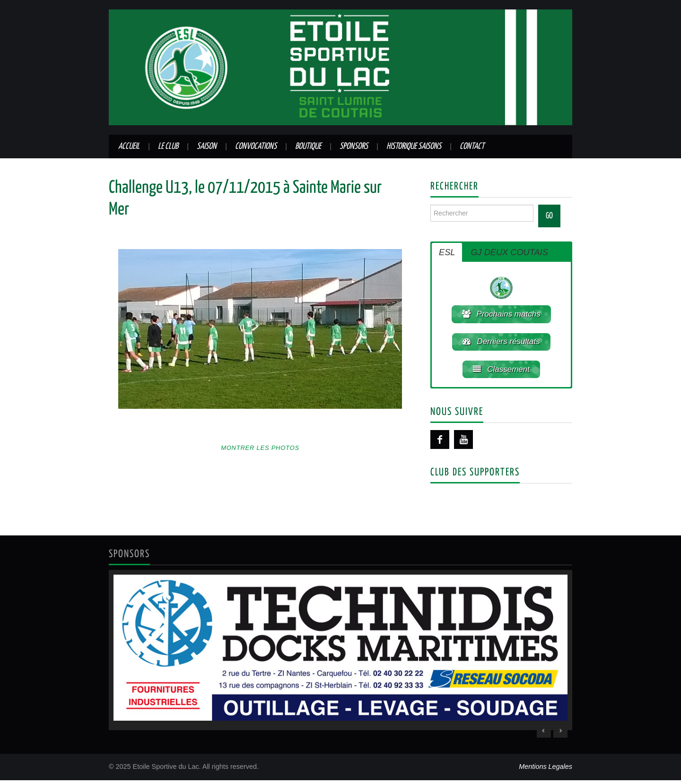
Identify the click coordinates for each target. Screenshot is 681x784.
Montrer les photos (260, 448)
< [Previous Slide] (544, 734)
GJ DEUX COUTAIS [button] (509, 252)
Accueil (129, 146)
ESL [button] (447, 252)
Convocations (256, 146)
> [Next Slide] (560, 734)
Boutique (308, 146)
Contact (472, 146)
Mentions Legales (546, 770)
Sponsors (354, 146)
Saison (207, 146)
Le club (168, 146)
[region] (340, 654)
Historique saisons (414, 146)
